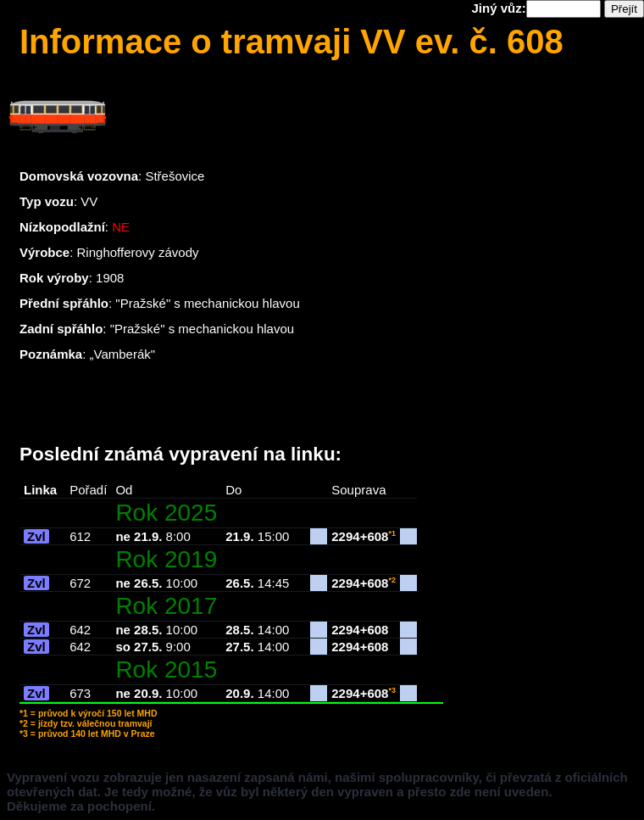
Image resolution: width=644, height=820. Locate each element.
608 (378, 536)
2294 (345, 536)
